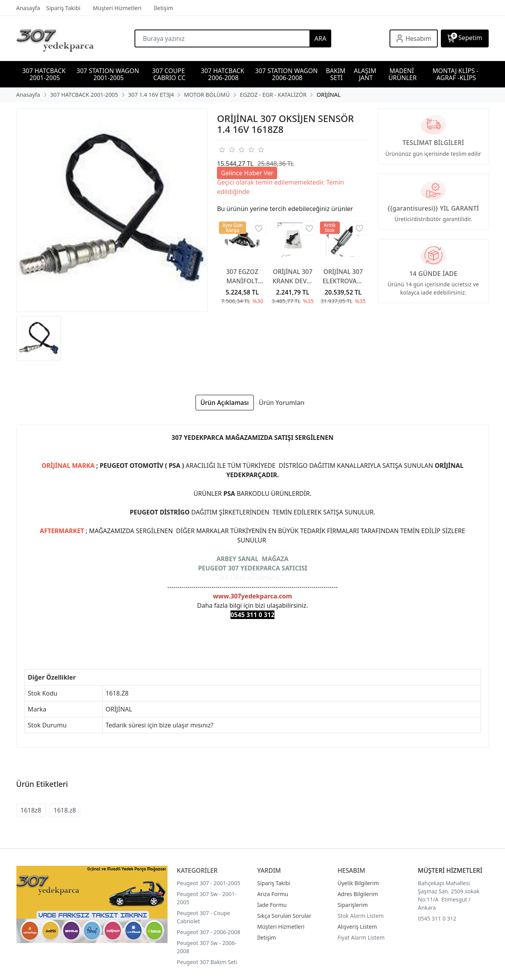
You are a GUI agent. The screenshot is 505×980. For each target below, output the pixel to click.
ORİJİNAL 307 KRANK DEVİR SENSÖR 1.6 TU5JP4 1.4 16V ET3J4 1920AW (293, 276)
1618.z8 (65, 810)
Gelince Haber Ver (247, 173)
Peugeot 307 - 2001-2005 (209, 883)
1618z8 (31, 810)
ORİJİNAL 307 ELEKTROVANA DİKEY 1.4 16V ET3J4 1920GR (343, 276)
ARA (320, 38)
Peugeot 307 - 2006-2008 (209, 932)
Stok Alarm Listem (361, 916)
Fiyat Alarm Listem (361, 937)
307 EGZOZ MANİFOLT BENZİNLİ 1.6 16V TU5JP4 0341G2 (242, 276)
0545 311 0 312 (437, 918)
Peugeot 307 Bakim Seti (207, 962)
